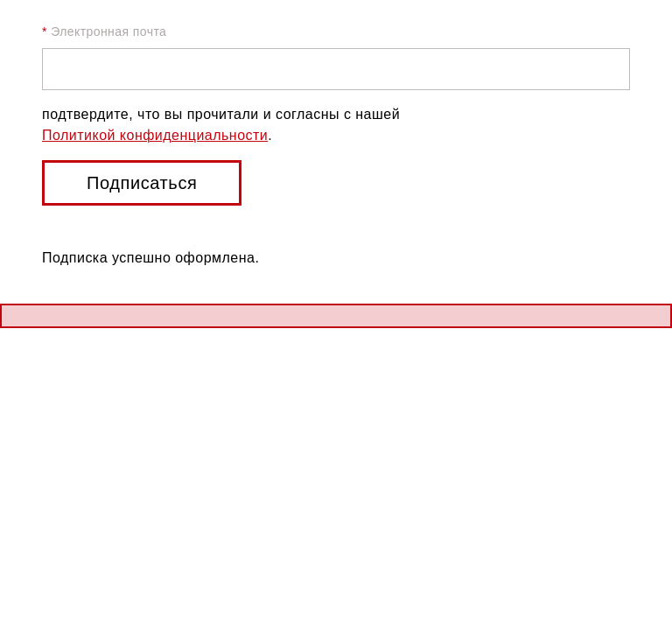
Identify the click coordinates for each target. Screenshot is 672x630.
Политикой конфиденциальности (155, 135)
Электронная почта (104, 31)
